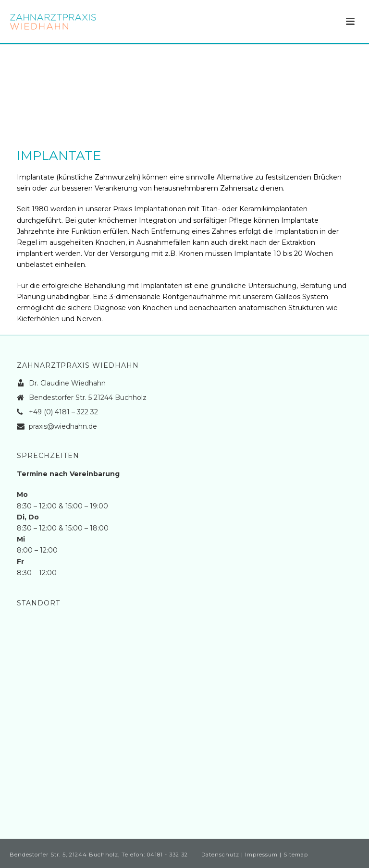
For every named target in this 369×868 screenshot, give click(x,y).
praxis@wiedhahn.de (63, 426)
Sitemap (296, 855)
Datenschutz (220, 855)
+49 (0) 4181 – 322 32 (63, 412)
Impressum (261, 855)
